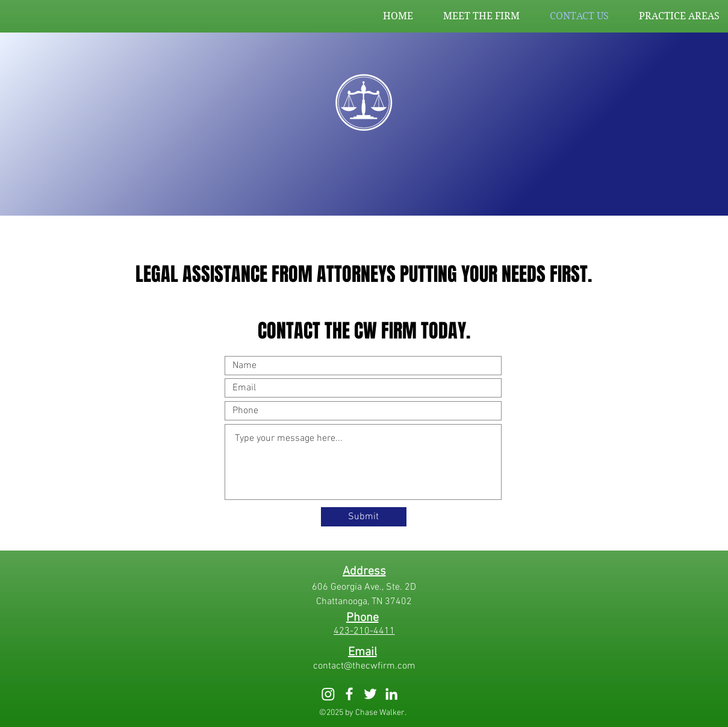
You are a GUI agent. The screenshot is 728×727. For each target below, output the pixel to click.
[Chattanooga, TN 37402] (364, 602)
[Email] (362, 652)
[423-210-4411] (364, 631)
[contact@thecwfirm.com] (364, 666)
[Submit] (364, 517)
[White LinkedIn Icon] (391, 694)
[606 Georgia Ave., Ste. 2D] (364, 587)
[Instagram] (328, 694)
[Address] (364, 572)
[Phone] (362, 618)
